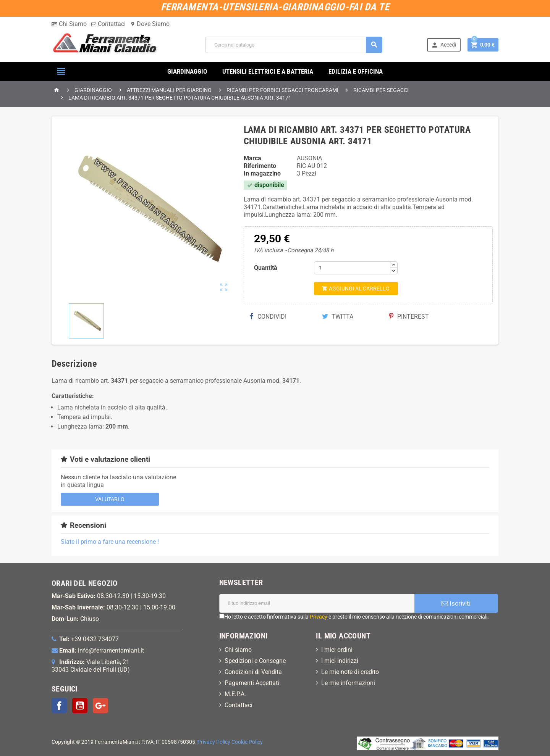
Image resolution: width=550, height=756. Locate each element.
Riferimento (260, 166)
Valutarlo (110, 499)
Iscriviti (456, 603)
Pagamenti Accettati (252, 683)
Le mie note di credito (350, 672)
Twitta (338, 317)
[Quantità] (352, 268)
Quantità (266, 268)
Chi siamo (238, 650)
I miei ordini (337, 650)
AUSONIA (309, 158)
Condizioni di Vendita (253, 672)
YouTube (80, 706)
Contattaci (108, 24)
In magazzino (262, 173)
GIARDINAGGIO (187, 71)
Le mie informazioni (348, 683)
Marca (252, 158)
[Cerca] (294, 45)
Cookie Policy (247, 742)
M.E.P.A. (235, 694)
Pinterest (409, 317)
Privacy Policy (214, 742)
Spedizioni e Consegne (255, 661)
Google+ (100, 706)
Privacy (319, 617)
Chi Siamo (69, 24)
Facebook (59, 706)
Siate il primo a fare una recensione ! (110, 542)
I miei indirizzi (340, 661)
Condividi (268, 317)
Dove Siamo (150, 24)
